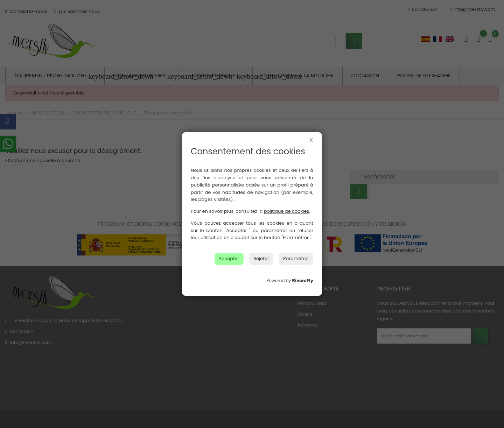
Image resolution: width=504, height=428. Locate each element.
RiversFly (303, 280)
